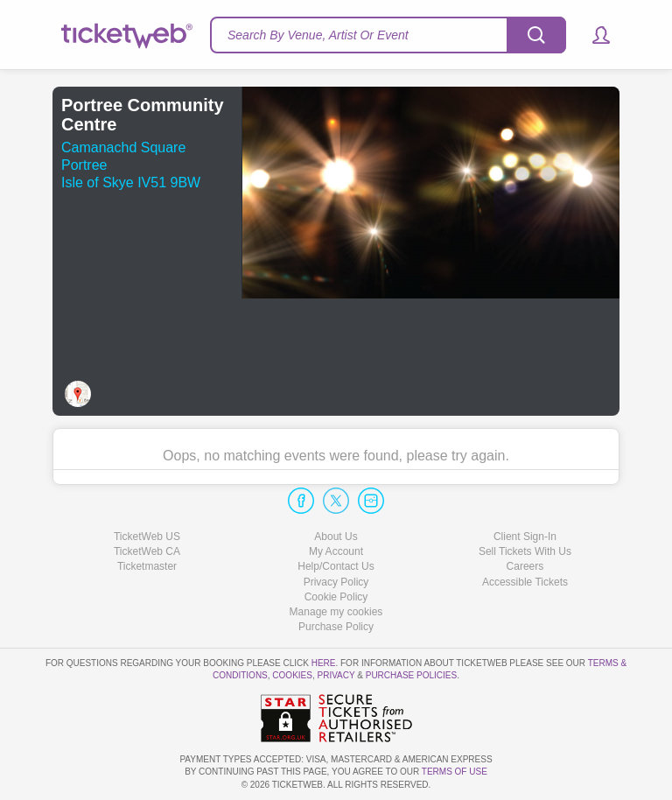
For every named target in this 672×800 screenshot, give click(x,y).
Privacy (336, 675)
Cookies (292, 675)
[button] (593, 35)
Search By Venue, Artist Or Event (318, 35)
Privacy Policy (336, 582)
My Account (336, 551)
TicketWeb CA (147, 551)
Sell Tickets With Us (525, 551)
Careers (525, 566)
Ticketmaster (147, 566)
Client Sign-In (525, 537)
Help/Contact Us (336, 566)
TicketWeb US (147, 537)
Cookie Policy (336, 597)
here (324, 663)
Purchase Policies (411, 675)
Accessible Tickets (525, 582)
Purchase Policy (336, 627)
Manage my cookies (336, 612)
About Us (336, 537)
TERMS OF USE (455, 772)
